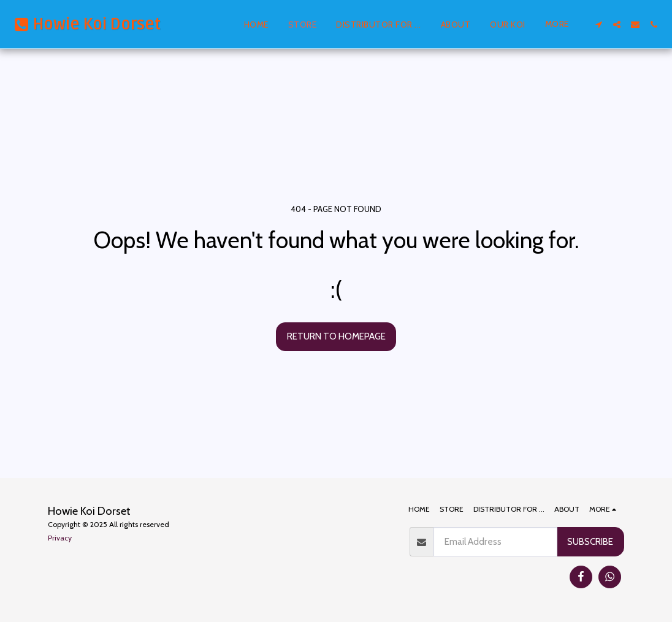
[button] (598, 25)
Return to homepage (336, 336)
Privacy (60, 538)
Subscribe (590, 541)
